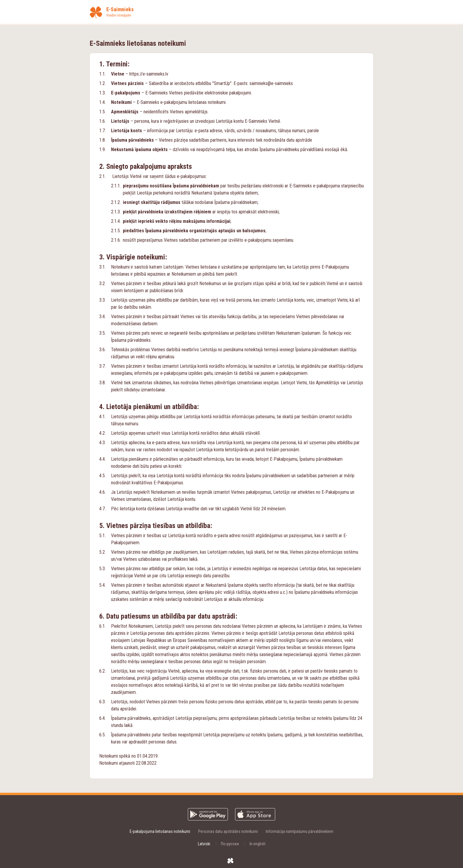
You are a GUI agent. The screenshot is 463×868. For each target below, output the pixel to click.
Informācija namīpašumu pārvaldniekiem (300, 831)
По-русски (230, 844)
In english (257, 844)
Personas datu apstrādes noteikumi (228, 831)
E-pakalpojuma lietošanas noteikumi (160, 831)
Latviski (204, 844)
